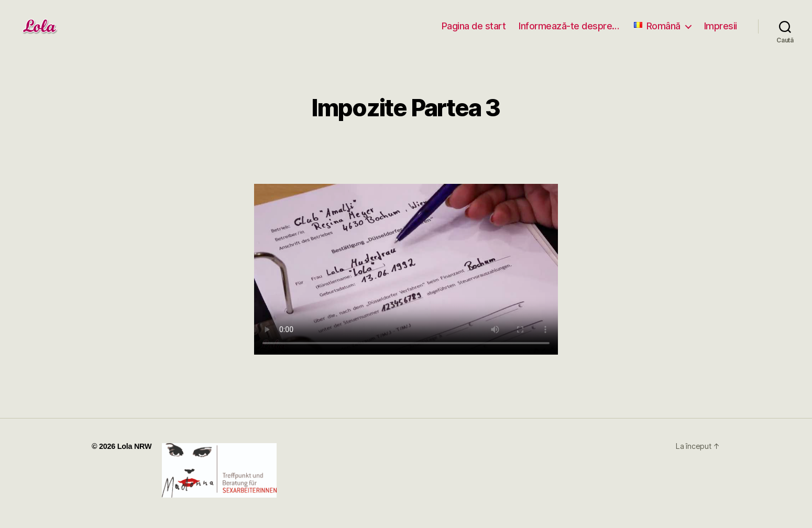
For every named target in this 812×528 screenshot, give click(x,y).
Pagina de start (474, 26)
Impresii (721, 26)
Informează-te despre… (569, 26)
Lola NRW (135, 446)
